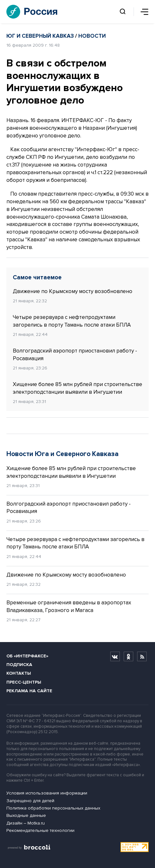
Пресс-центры (24, 682)
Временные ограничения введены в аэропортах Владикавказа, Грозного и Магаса (69, 606)
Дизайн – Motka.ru (26, 823)
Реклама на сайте (29, 691)
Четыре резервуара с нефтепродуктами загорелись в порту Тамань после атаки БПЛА (72, 321)
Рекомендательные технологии (40, 830)
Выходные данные (26, 815)
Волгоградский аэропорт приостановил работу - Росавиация (75, 355)
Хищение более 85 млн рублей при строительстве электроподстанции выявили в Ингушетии (77, 388)
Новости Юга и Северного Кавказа (62, 454)
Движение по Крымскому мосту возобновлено (73, 291)
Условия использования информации (47, 793)
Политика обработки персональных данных (53, 808)
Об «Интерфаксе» (27, 656)
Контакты (19, 673)
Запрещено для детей (30, 801)
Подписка (19, 665)
